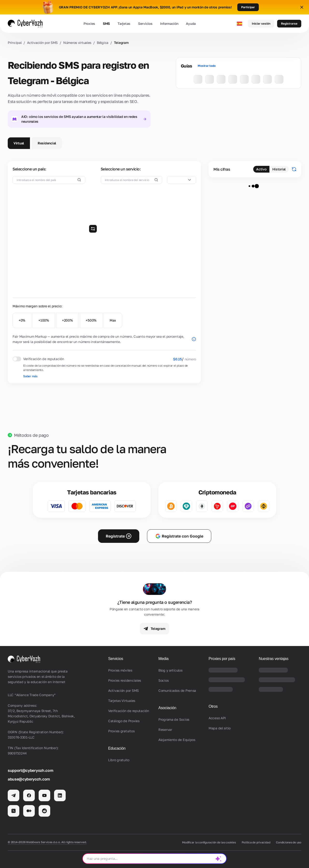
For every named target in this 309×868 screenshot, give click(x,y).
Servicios (145, 24)
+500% (91, 320)
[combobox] (182, 180)
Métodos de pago (31, 435)
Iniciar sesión (261, 24)
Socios (163, 680)
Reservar (165, 730)
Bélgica (103, 43)
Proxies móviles (120, 670)
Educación (117, 748)
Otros (213, 706)
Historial (279, 169)
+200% (67, 320)
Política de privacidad (256, 842)
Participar (248, 7)
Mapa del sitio (220, 728)
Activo (261, 169)
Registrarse (289, 24)
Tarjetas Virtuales (122, 701)
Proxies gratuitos (121, 731)
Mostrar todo (207, 66)
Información (169, 24)
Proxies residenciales (125, 680)
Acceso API (217, 718)
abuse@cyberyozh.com (29, 779)
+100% (44, 320)
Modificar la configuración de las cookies (209, 842)
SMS (106, 24)
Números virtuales (77, 43)
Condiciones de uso (289, 842)
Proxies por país (222, 659)
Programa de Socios (174, 719)
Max (113, 320)
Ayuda (191, 24)
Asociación (167, 708)
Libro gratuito (119, 760)
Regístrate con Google (179, 536)
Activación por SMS (42, 43)
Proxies (89, 24)
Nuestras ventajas (274, 659)
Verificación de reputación (129, 711)
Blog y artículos (170, 670)
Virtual (19, 143)
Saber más (30, 376)
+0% (22, 320)
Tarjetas (124, 24)
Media (163, 659)
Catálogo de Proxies (124, 721)
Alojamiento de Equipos (177, 740)
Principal (15, 43)
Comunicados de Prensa (177, 690)
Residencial (47, 143)
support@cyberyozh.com (30, 770)
